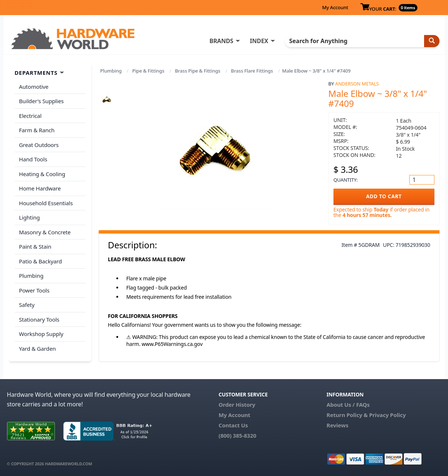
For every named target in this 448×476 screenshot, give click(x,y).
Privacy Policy (388, 415)
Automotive (34, 87)
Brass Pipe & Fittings (197, 71)
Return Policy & (347, 415)
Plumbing (111, 71)
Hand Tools (33, 159)
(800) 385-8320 (237, 435)
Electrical (30, 116)
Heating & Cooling (42, 174)
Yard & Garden (38, 349)
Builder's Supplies (42, 101)
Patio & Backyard (40, 261)
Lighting (30, 217)
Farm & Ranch (37, 130)
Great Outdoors (39, 145)
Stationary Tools (39, 319)
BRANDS (221, 41)
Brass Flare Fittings (252, 71)
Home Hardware (40, 188)
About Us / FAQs (348, 405)
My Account (335, 7)
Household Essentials (46, 203)
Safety (27, 305)
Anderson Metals (357, 84)
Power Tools (34, 290)
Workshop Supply (41, 334)
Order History (237, 405)
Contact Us (233, 425)
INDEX (259, 41)
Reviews (337, 425)
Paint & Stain (35, 246)
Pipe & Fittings (148, 71)
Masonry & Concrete (45, 232)
